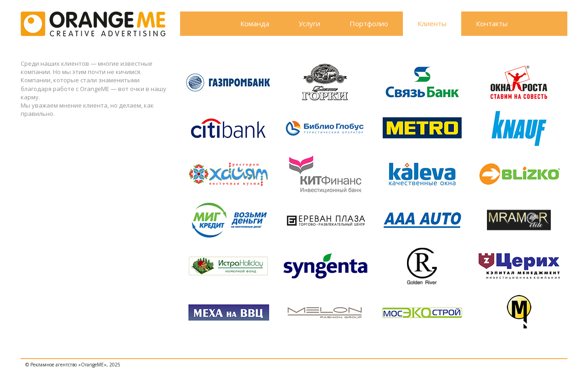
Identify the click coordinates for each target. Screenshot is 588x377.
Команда (255, 23)
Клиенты (432, 23)
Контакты (492, 23)
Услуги (309, 23)
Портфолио (369, 23)
